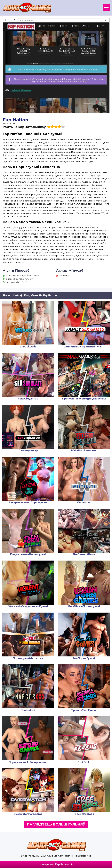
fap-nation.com (9, 123)
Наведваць (56, 864)
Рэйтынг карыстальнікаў (24, 127)
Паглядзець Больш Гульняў (56, 824)
